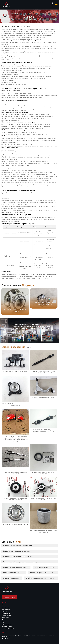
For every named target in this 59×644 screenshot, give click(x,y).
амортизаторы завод (11, 578)
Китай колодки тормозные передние (17, 551)
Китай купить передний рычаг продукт (17, 556)
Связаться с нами (10, 597)
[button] (55, 302)
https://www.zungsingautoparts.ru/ (12, 176)
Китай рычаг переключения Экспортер (40, 578)
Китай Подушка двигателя (44, 567)
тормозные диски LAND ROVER (41, 573)
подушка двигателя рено (12, 573)
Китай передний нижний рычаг (15, 567)
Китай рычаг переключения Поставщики (18, 546)
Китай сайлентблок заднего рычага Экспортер (20, 562)
